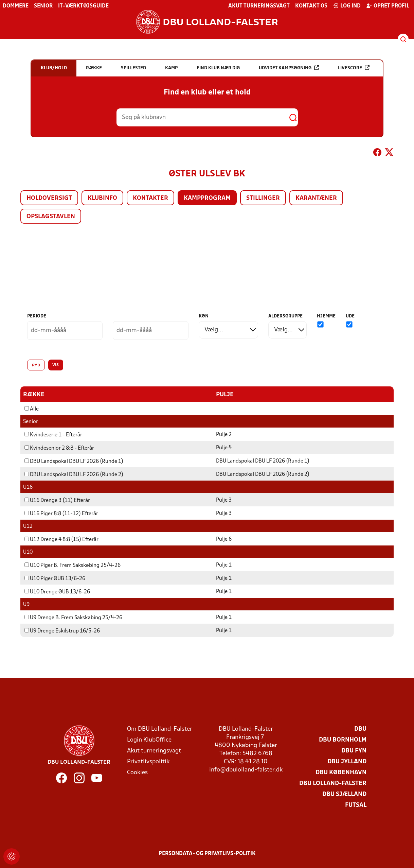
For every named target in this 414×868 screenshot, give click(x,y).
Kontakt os (311, 6)
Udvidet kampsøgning (289, 68)
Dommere (16, 6)
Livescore (354, 68)
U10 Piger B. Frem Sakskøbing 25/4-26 (73, 565)
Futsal (356, 805)
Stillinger (263, 198)
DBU (360, 729)
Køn (204, 316)
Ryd (36, 365)
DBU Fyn (354, 751)
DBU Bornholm (343, 740)
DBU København (341, 772)
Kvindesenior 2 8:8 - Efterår (59, 448)
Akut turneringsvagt (259, 6)
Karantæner (316, 198)
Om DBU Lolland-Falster (160, 729)
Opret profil (388, 6)
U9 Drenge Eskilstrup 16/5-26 (62, 631)
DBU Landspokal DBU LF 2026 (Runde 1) (74, 461)
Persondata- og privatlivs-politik (207, 853)
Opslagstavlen (51, 217)
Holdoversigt (49, 198)
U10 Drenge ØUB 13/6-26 (57, 592)
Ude (350, 316)
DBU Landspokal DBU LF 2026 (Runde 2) (74, 474)
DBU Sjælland (344, 794)
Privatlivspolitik (148, 761)
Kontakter (150, 198)
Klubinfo (102, 198)
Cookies (137, 772)
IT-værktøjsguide (83, 6)
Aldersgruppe (285, 316)
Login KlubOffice (149, 740)
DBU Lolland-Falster (333, 783)
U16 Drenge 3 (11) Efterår (57, 500)
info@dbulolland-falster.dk (246, 770)
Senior (43, 6)
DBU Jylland (347, 761)
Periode (37, 316)
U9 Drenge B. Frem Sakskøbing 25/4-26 (73, 618)
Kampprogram (207, 198)
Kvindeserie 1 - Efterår (53, 435)
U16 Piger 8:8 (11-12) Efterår (61, 514)
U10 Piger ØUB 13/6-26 (55, 578)
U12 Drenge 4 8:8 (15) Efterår (61, 539)
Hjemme (326, 316)
